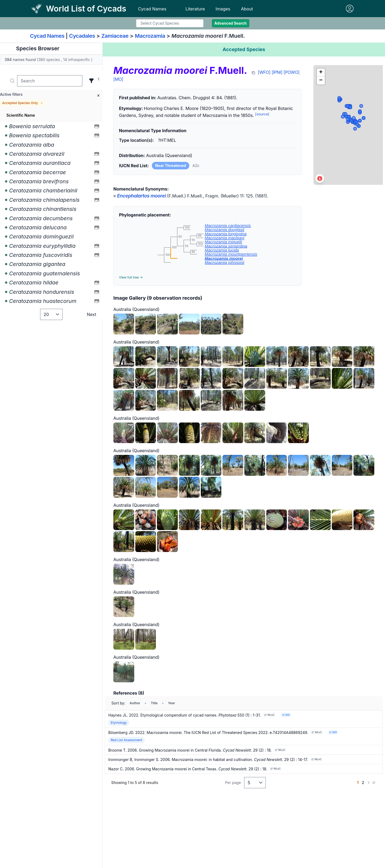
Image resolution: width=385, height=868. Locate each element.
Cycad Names (152, 9)
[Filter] (91, 81)
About (247, 9)
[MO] (118, 79)
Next (92, 314)
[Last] (374, 783)
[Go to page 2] (363, 783)
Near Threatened (171, 165)
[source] (262, 114)
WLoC (269, 715)
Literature (195, 9)
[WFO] (264, 72)
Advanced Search (231, 23)
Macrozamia (150, 36)
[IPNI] (277, 72)
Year (171, 703)
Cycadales (82, 36)
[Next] (368, 783)
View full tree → (131, 277)
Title (154, 703)
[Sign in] (350, 9)
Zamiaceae (115, 36)
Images (223, 9)
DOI (286, 715)
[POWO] (292, 72)
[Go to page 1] (358, 783)
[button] (321, 73)
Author (135, 703)
